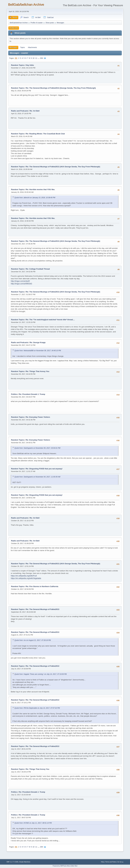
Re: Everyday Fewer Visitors (38, 417)
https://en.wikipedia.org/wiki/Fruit (24, 576)
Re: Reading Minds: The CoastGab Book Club (45, 134)
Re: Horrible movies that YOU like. (40, 189)
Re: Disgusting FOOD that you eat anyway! (44, 469)
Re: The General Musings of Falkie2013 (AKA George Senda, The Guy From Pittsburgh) (63, 167)
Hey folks (30, 65)
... (39, 58)
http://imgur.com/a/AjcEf (20, 281)
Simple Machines (25, 862)
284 (41, 58)
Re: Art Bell (35, 111)
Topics (22, 47)
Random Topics (18, 65)
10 (33, 58)
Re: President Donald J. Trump (32, 394)
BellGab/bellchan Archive (26, 5)
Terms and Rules (111, 862)
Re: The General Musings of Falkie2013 (43, 609)
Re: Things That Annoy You (38, 371)
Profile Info (14, 28)
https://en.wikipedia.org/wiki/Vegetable (26, 578)
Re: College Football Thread (38, 269)
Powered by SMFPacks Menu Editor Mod (65, 866)
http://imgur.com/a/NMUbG (21, 284)
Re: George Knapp (38, 342)
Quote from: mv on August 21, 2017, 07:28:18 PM (33, 640)
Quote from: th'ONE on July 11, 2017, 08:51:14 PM (33, 823)
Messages (13, 47)
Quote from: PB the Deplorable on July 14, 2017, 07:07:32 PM (37, 708)
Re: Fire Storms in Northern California (42, 586)
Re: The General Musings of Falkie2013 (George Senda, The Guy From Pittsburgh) (61, 88)
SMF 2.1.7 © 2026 (12, 862)
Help (102, 862)
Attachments (32, 47)
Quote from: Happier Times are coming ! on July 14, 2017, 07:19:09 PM (41, 674)
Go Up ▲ (121, 862)
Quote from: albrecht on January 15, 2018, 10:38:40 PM (35, 198)
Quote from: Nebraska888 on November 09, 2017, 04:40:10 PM (38, 351)
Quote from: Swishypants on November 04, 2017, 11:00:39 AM (37, 477)
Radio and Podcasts (20, 111)
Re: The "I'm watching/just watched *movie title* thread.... (50, 320)
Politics (14, 394)
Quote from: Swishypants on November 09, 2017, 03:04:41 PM (37, 448)
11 (36, 58)
